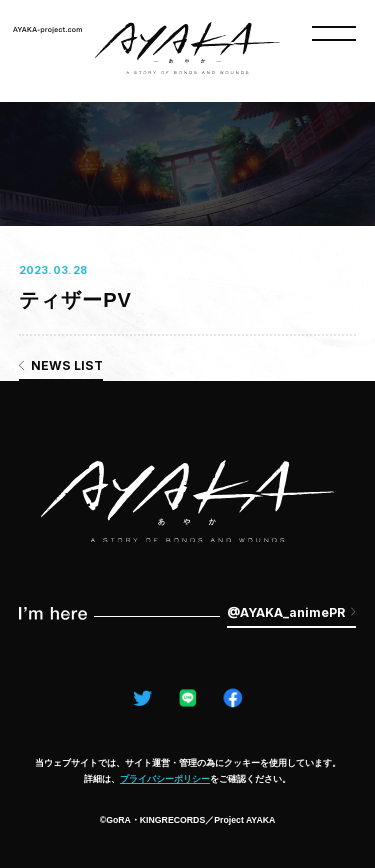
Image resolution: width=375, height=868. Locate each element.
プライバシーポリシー (165, 779)
